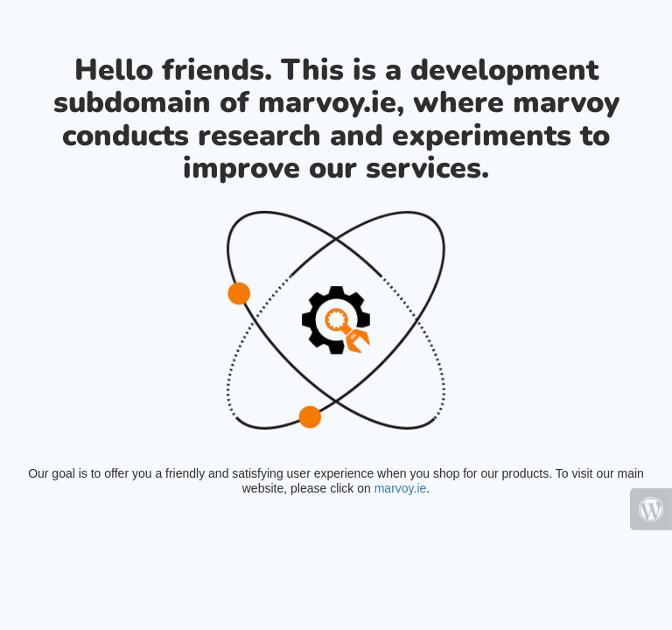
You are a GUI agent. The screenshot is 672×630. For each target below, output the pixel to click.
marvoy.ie (401, 488)
